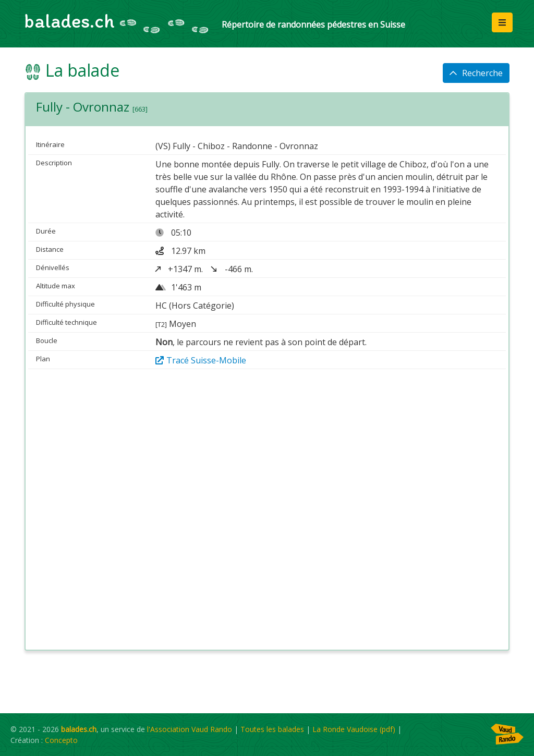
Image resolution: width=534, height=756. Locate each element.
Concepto (61, 740)
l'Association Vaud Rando (190, 729)
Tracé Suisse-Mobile (201, 360)
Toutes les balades (272, 729)
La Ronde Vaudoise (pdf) (354, 729)
